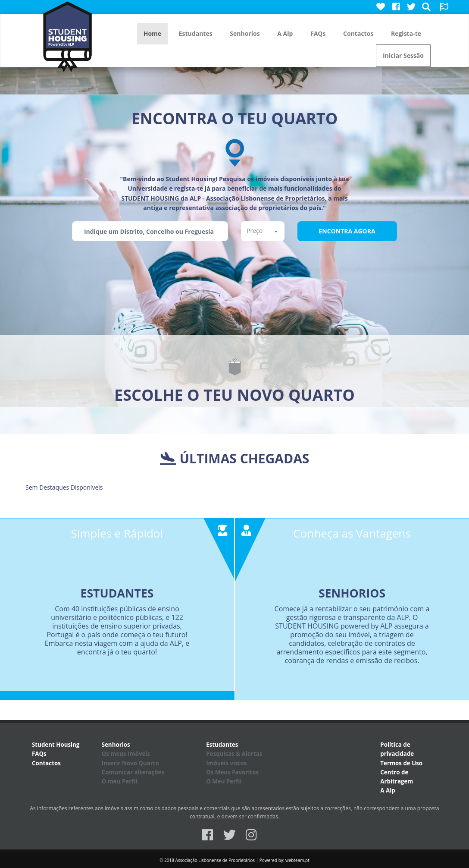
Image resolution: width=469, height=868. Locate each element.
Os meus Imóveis (126, 754)
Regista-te (406, 33)
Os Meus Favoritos (232, 772)
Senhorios (245, 33)
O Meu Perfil (224, 781)
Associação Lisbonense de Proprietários (215, 860)
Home (152, 33)
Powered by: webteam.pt (285, 860)
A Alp (285, 33)
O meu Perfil (120, 781)
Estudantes (196, 33)
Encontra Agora (347, 231)
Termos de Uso (401, 763)
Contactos (358, 33)
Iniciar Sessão (403, 55)
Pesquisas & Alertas (234, 754)
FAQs (318, 33)
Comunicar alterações (133, 772)
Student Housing (56, 745)
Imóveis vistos (226, 763)
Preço (262, 231)
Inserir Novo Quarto (130, 763)
